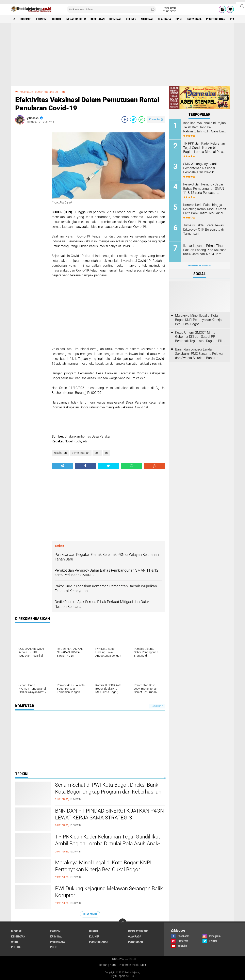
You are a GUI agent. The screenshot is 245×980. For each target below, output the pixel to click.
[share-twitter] (133, 119)
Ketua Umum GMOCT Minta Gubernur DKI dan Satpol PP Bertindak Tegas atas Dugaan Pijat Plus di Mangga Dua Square (200, 337)
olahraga (164, 19)
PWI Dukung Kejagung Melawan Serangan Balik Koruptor (109, 892)
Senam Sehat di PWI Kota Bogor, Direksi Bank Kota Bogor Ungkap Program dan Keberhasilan (108, 788)
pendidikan (136, 942)
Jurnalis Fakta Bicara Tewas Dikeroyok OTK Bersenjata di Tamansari (203, 230)
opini (179, 19)
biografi (26, 19)
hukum (56, 19)
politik (16, 947)
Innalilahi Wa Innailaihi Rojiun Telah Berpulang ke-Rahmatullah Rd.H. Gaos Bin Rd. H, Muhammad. (205, 127)
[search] (111, 9)
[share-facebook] (125, 119)
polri (97, 453)
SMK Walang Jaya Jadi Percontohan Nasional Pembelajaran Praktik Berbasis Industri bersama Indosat (202, 168)
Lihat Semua (90, 914)
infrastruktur (76, 19)
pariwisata (194, 19)
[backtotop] (122, 922)
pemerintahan (216, 19)
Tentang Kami (108, 965)
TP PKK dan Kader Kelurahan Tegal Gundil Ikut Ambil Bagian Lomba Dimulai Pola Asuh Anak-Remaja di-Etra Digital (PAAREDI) (108, 844)
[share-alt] (62, 466)
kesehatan (98, 19)
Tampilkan (157, 706)
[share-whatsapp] (142, 119)
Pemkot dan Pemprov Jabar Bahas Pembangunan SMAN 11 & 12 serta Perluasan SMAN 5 (204, 189)
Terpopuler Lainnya (199, 266)
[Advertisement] (122, 54)
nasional (147, 19)
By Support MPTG (123, 976)
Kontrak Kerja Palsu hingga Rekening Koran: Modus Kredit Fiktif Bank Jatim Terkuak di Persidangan (205, 209)
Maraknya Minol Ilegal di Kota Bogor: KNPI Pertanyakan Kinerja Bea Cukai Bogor (103, 866)
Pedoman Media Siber (133, 965)
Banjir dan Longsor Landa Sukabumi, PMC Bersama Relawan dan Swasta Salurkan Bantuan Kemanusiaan (200, 354)
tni (107, 453)
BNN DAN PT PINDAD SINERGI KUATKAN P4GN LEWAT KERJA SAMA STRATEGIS (109, 814)
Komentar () (156, 119)
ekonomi (42, 19)
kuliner (131, 19)
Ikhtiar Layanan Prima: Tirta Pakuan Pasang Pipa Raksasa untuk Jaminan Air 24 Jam (205, 250)
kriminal (115, 19)
